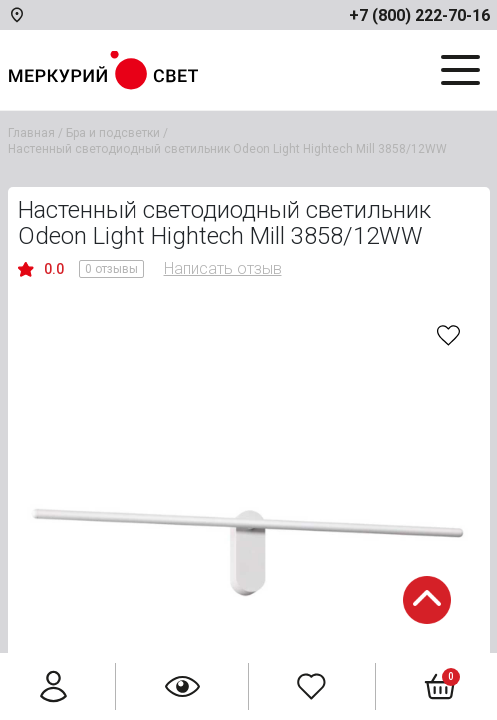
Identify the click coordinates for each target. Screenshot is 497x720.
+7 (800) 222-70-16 (419, 15)
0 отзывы (111, 269)
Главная (31, 133)
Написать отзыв (223, 268)
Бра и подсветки (113, 133)
